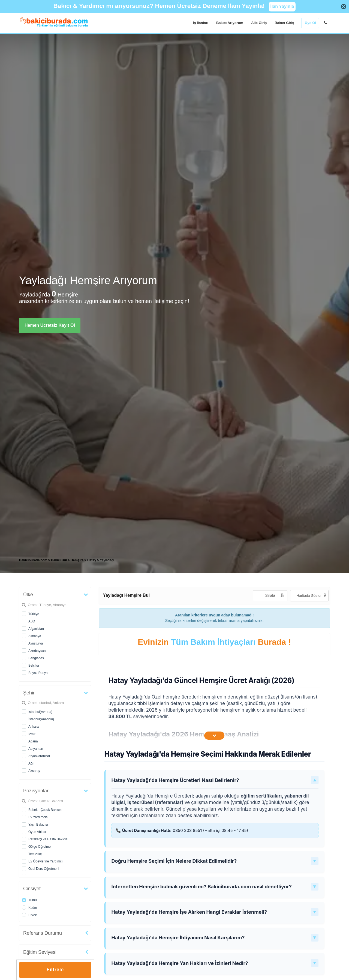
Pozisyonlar (36, 791)
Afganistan (36, 629)
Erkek (33, 915)
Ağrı (31, 763)
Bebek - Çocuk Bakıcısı (45, 810)
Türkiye (34, 614)
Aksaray (34, 771)
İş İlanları (201, 23)
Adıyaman (36, 749)
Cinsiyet (32, 889)
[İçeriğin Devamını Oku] (214, 736)
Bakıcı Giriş (284, 23)
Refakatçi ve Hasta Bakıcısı (48, 839)
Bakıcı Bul (59, 560)
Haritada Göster (311, 595)
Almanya (35, 636)
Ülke (28, 595)
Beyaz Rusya (38, 673)
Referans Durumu (43, 933)
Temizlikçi (35, 854)
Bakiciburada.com (33, 560)
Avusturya (36, 643)
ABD (32, 621)
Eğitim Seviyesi (40, 952)
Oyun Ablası (37, 832)
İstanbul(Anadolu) (41, 719)
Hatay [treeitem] (92, 560)
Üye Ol (310, 23)
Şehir (29, 693)
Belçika (34, 666)
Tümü (33, 900)
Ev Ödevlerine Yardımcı (46, 861)
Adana (33, 741)
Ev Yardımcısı (38, 817)
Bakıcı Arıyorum (230, 23)
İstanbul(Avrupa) (40, 712)
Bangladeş (36, 658)
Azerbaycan (37, 651)
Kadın (33, 908)
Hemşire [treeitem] (78, 560)
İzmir (32, 734)
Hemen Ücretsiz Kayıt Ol (50, 325)
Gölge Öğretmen (40, 847)
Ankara (34, 727)
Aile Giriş (259, 23)
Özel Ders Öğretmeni (44, 869)
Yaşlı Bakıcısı (38, 825)
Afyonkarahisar (39, 756)
